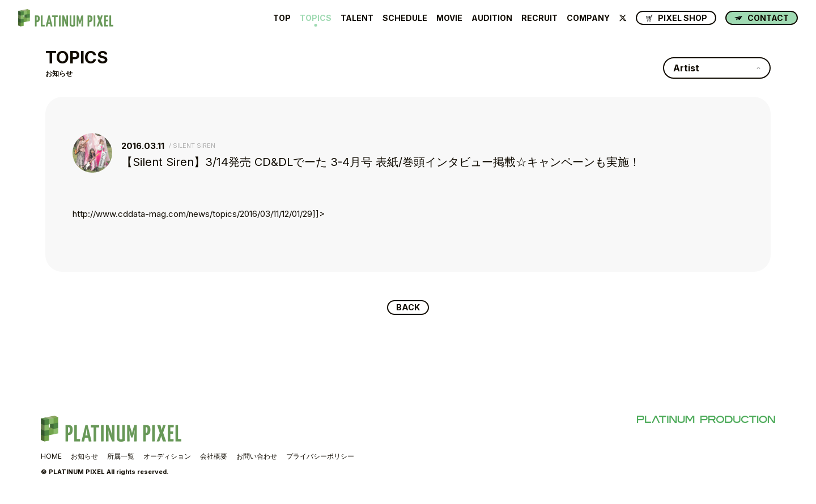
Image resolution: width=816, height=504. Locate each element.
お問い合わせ (257, 457)
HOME (51, 457)
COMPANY (588, 18)
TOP (282, 18)
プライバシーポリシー (320, 457)
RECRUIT (539, 18)
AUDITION (492, 18)
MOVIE (449, 18)
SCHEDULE (405, 18)
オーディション (167, 457)
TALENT (357, 18)
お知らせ (84, 457)
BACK (408, 308)
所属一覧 (121, 457)
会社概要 (214, 457)
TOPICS (316, 18)
